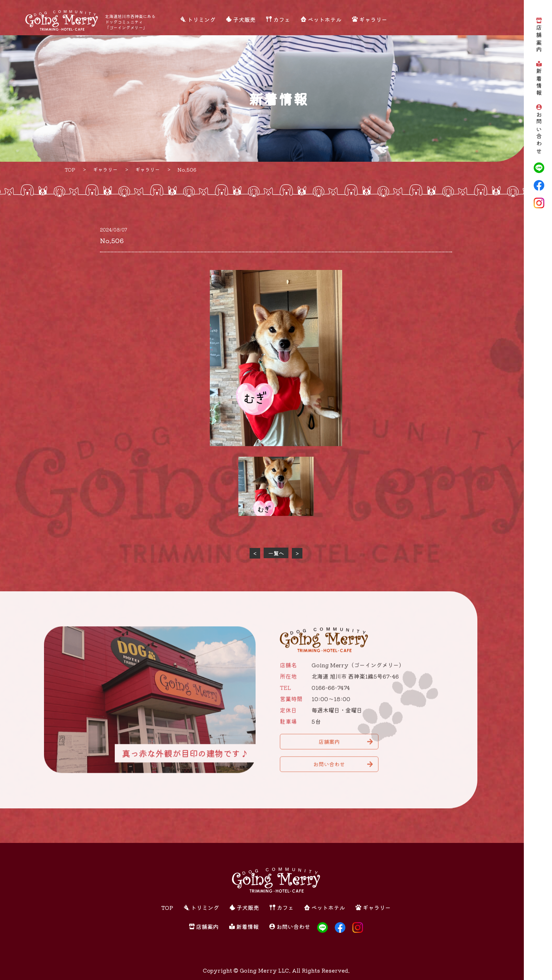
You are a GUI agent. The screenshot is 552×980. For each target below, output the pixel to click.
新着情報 (539, 83)
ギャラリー (373, 19)
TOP (167, 907)
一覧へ (276, 553)
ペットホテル (325, 19)
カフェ (282, 19)
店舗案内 (539, 39)
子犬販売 (244, 19)
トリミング (201, 19)
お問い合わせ (539, 133)
